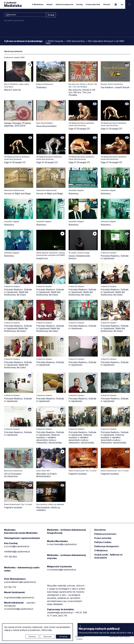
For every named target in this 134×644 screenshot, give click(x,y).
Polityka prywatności (105, 534)
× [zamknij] (80, 626)
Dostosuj (32, 637)
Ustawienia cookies (79, 638)
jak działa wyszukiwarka (14, 21)
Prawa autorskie (93, 4)
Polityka (103, 543)
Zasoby (79, 4)
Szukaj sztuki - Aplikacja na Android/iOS (108, 557)
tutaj (49, 630)
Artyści (50, 4)
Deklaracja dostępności (107, 547)
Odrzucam (47, 637)
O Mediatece (38, 4)
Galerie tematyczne (64, 4)
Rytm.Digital (125, 637)
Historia (107, 4)
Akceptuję (63, 637)
